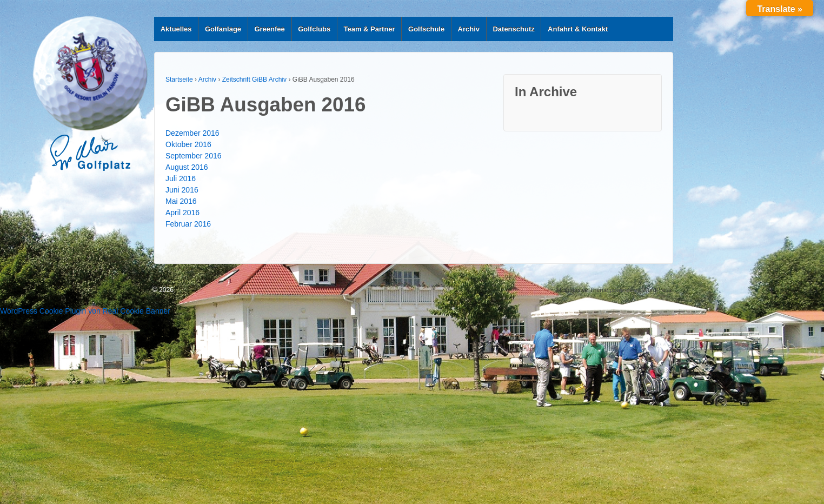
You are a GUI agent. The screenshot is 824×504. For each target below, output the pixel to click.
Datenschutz (513, 29)
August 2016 (187, 167)
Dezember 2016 (192, 133)
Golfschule (426, 29)
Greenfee (269, 29)
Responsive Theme (583, 290)
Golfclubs (314, 29)
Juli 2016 (181, 178)
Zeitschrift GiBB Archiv (254, 79)
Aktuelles (176, 29)
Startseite (179, 79)
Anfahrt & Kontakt (578, 29)
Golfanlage (223, 29)
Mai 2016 (181, 201)
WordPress (657, 290)
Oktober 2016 (188, 144)
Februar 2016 (188, 224)
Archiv (469, 29)
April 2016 (182, 213)
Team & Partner (370, 29)
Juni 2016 (182, 190)
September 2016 (194, 156)
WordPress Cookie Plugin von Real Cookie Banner (85, 311)
